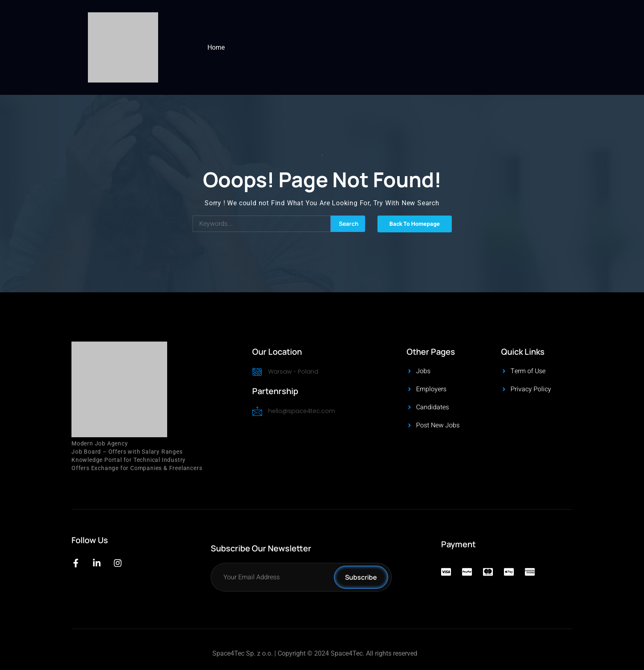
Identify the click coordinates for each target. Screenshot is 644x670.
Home (216, 47)
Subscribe (361, 577)
